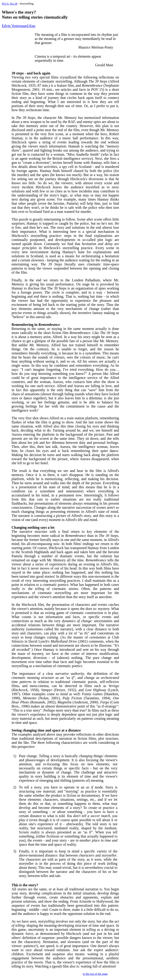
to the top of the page (95, 974)
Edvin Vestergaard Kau (19, 26)
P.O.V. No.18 (10, 4)
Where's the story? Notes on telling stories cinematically (35, 15)
